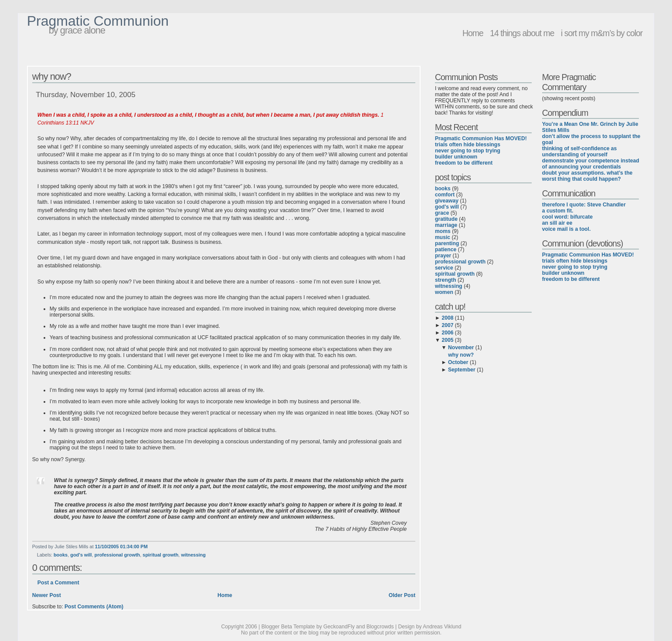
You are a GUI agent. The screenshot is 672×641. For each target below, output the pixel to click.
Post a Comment (58, 583)
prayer (443, 256)
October (458, 362)
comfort (445, 195)
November (461, 347)
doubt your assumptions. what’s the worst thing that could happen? (587, 176)
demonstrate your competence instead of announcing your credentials (591, 164)
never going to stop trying (468, 151)
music (443, 237)
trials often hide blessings (468, 145)
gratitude (446, 219)
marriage (446, 225)
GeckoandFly (339, 627)
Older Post (402, 595)
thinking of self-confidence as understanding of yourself (580, 152)
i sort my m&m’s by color (602, 33)
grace (442, 213)
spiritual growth (160, 555)
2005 (447, 340)
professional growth (117, 555)
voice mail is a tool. (566, 229)
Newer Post (47, 595)
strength (446, 280)
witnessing (193, 555)
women (444, 292)
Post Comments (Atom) (94, 607)
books (61, 555)
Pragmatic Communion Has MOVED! (481, 138)
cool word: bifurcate (567, 217)
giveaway (447, 201)
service (444, 268)
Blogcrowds (380, 627)
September (462, 370)
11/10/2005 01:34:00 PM (121, 547)
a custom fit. (558, 211)
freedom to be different (464, 163)
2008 (447, 318)
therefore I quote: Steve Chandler (584, 205)
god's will (81, 555)
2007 (447, 325)
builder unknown (456, 157)
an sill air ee (557, 223)
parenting (447, 243)
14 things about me (522, 33)
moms (443, 231)
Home (473, 33)
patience (446, 250)
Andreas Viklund (442, 627)
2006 (447, 333)
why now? (52, 76)
